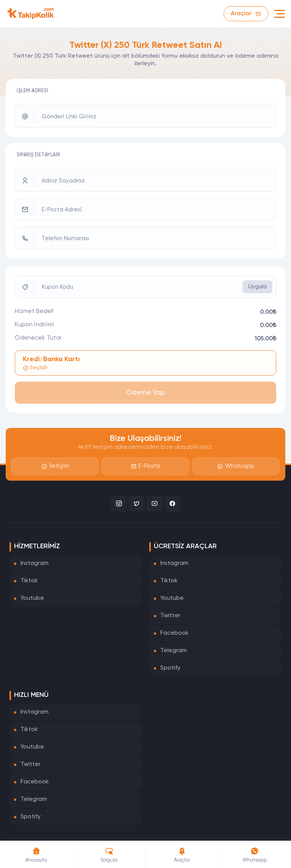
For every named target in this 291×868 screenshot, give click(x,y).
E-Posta (145, 466)
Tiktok (29, 581)
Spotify (170, 668)
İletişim (55, 466)
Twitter (170, 616)
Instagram (34, 563)
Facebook (174, 633)
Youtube (32, 598)
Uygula (257, 287)
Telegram (174, 651)
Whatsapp (236, 466)
